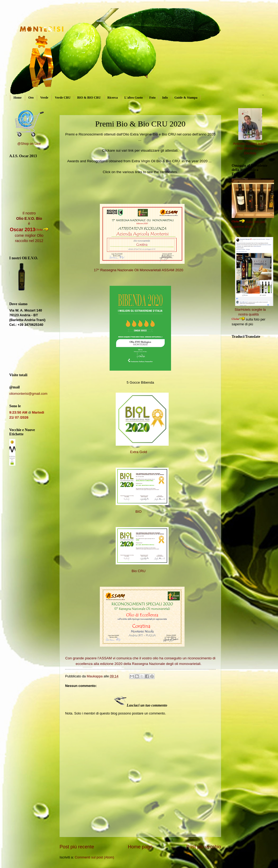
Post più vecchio (204, 847)
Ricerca (113, 98)
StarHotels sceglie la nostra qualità (254, 310)
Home (18, 98)
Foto (152, 98)
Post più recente (77, 847)
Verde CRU (63, 98)
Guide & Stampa (186, 98)
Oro (31, 98)
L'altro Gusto (134, 98)
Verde (44, 98)
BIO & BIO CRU (89, 98)
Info (165, 98)
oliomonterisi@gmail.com (28, 394)
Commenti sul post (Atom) (94, 857)
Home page (140, 847)
